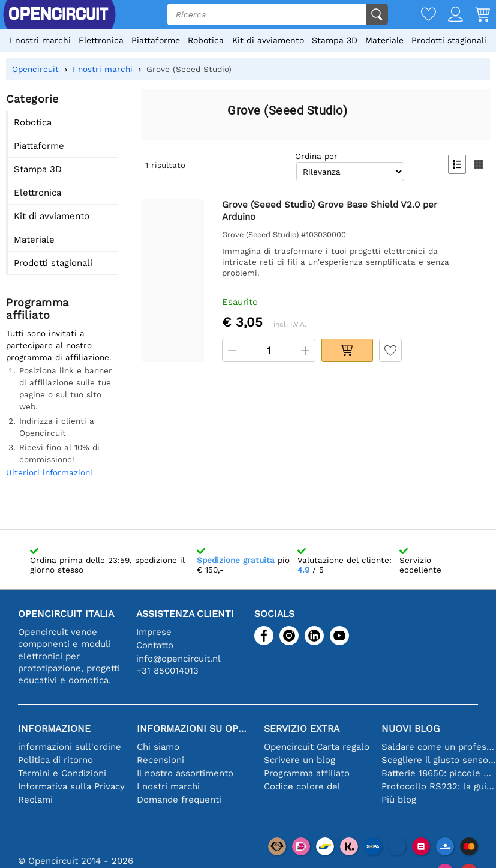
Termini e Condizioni (62, 773)
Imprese (154, 632)
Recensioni (160, 760)
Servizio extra (302, 728)
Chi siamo (158, 747)
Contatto (155, 645)
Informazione (54, 728)
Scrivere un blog (300, 760)
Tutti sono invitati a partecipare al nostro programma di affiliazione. (59, 345)
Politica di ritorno (55, 760)
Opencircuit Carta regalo (317, 747)
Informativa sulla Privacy (71, 786)
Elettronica (101, 40)
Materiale (384, 40)
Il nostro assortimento (185, 773)
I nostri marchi (40, 40)
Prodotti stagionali (449, 40)
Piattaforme (156, 40)
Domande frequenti (179, 800)
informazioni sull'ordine (70, 747)
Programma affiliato (307, 773)
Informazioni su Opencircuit (194, 728)
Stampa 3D (335, 40)
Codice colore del (302, 786)
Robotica (206, 40)
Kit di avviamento (268, 40)
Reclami (35, 800)
